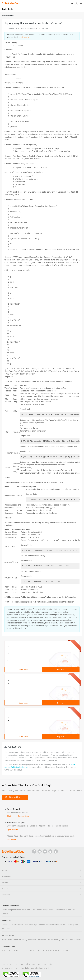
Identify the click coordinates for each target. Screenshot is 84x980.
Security (5, 914)
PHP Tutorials (75, 940)
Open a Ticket (12, 829)
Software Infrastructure (56, 925)
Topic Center (7, 940)
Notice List (42, 964)
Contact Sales (23, 816)
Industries (32, 940)
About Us (13, 964)
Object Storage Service (45, 910)
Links (50, 964)
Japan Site (6, 925)
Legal (34, 964)
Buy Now (61, 669)
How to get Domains (37, 925)
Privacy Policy (24, 964)
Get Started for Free (15, 797)
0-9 (66, 950)
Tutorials (65, 940)
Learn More (23, 669)
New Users (6, 929)
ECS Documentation (20, 925)
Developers (42, 940)
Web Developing (54, 940)
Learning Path (72, 925)
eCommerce (60, 910)
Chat (9, 816)
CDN (24, 910)
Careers (5, 964)
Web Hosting (71, 910)
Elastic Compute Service (11, 910)
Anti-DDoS (31, 910)
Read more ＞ (24, 37)
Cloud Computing (20, 940)
